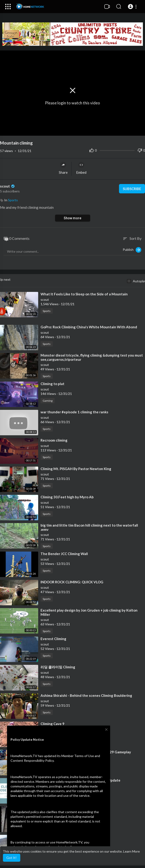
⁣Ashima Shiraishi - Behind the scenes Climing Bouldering (86, 695)
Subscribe (132, 189)
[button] (133, 7)
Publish (132, 250)
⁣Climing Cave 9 (52, 724)
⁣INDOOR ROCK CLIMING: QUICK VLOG (72, 582)
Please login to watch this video (72, 103)
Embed (81, 168)
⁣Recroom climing (54, 440)
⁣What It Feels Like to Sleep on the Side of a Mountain (84, 294)
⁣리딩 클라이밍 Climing (58, 667)
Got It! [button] (11, 858)
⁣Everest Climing (53, 639)
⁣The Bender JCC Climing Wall (64, 554)
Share (63, 168)
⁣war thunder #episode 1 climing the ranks (74, 412)
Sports (13, 200)
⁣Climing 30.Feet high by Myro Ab (67, 497)
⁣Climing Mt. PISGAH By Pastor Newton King (76, 469)
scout (8, 186)
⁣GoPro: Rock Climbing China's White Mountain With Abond (89, 327)
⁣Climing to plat (52, 384)
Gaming (48, 401)
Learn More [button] (132, 851)
